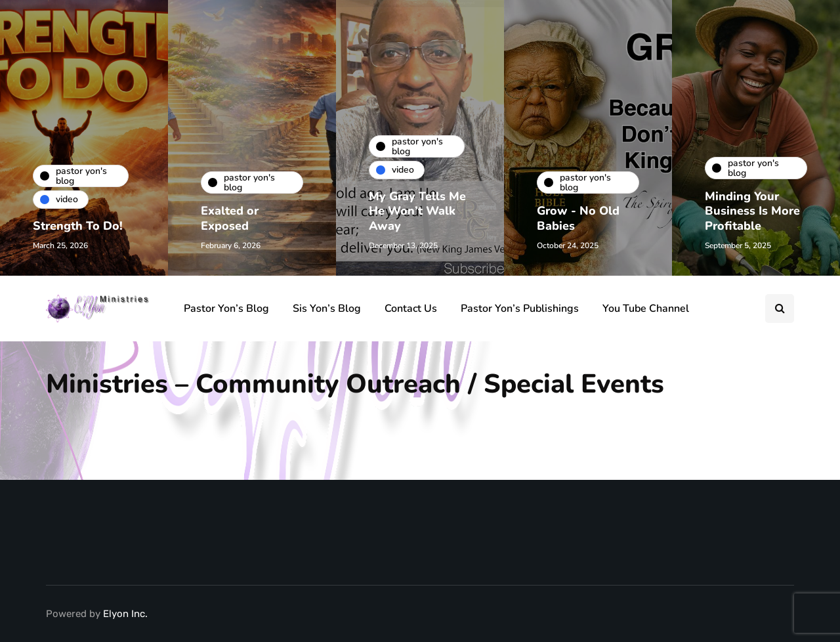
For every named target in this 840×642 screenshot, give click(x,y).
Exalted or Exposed (230, 218)
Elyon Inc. (125, 614)
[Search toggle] (780, 309)
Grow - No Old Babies (578, 218)
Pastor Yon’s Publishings (520, 309)
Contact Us (411, 309)
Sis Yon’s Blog (327, 309)
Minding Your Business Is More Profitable (752, 211)
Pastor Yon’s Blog (226, 309)
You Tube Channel (646, 309)
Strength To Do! (78, 226)
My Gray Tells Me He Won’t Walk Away (417, 211)
